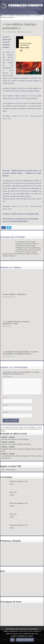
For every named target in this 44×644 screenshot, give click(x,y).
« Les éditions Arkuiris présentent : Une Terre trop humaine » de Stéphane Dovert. (20, 353)
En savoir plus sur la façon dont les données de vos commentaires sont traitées (21, 429)
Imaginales (5, 449)
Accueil (4, 16)
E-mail (5, 405)
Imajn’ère (5, 444)
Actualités (12, 16)
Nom (5, 398)
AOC (3, 470)
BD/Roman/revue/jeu (24, 16)
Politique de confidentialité (25, 640)
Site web (6, 412)
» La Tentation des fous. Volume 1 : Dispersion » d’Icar (17, 323)
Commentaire (8, 377)
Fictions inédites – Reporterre (14, 294)
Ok (12, 640)
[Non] (41, 635)
